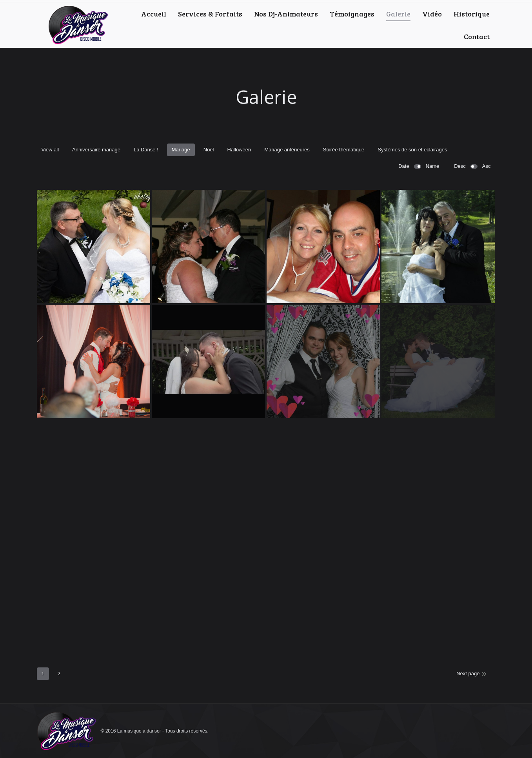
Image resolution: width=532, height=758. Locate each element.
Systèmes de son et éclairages (412, 150)
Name (433, 166)
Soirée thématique (344, 150)
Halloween (239, 150)
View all (50, 150)
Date (404, 166)
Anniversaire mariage (96, 150)
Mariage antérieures (287, 150)
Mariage (181, 150)
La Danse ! (146, 150)
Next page (468, 673)
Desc (460, 166)
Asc (487, 166)
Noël (209, 150)
